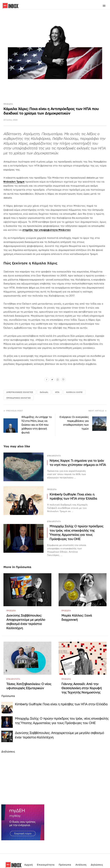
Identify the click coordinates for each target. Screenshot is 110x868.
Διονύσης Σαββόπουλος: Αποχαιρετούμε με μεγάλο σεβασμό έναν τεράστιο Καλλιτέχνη (26, 617)
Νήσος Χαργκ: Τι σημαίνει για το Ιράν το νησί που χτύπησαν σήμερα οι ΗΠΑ (78, 463)
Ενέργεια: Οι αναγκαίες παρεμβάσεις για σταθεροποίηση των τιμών (74, 423)
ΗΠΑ (57, 392)
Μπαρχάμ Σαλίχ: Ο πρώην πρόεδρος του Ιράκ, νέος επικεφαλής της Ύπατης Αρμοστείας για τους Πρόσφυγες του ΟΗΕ (76, 533)
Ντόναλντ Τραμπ (14, 182)
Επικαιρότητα (54, 456)
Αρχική (28, 853)
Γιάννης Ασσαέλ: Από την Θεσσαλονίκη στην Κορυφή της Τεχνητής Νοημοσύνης (81, 680)
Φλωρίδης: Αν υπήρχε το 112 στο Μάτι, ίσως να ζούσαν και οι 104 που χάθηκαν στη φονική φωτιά (37, 425)
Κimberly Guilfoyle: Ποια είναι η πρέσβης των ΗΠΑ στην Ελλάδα (73, 496)
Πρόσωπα (8, 104)
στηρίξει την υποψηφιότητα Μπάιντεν (46, 230)
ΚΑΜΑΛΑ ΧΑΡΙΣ (74, 392)
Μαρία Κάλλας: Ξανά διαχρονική (77, 613)
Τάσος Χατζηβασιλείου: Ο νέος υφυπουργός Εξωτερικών (29, 677)
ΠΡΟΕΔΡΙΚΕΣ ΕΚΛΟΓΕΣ (18, 398)
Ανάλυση (81, 853)
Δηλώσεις (97, 853)
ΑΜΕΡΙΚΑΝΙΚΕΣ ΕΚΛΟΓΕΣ (20, 392)
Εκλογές (44, 392)
